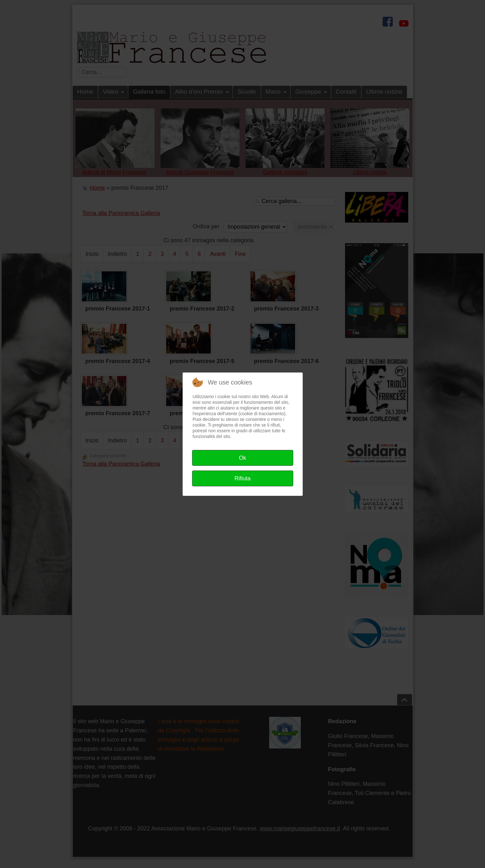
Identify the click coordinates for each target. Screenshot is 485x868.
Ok (242, 458)
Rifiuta (242, 478)
